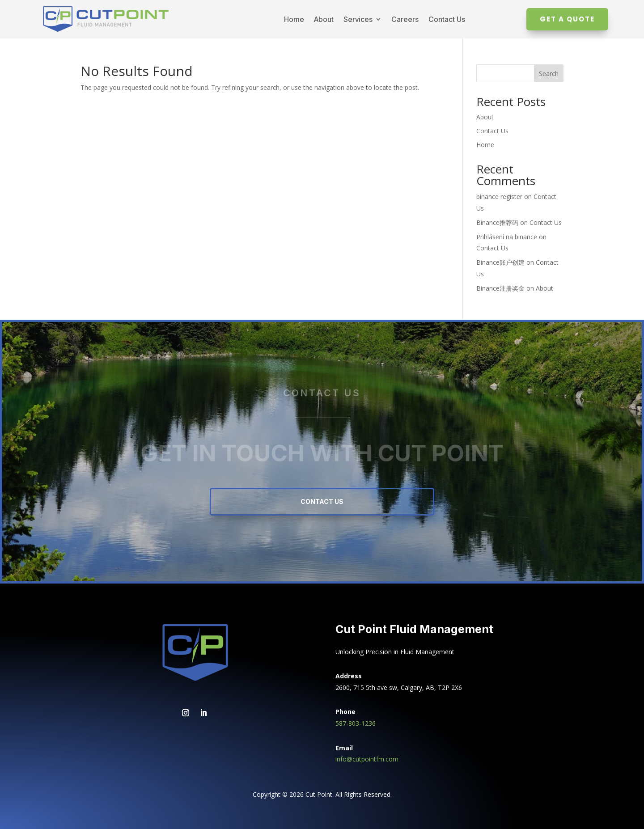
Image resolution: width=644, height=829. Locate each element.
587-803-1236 (356, 723)
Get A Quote (567, 19)
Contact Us (447, 19)
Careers (405, 19)
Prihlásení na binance (507, 237)
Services (358, 19)
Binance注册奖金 (500, 288)
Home (294, 19)
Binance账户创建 (500, 262)
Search (549, 74)
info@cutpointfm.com (367, 759)
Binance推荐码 (497, 222)
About (324, 19)
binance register (499, 197)
